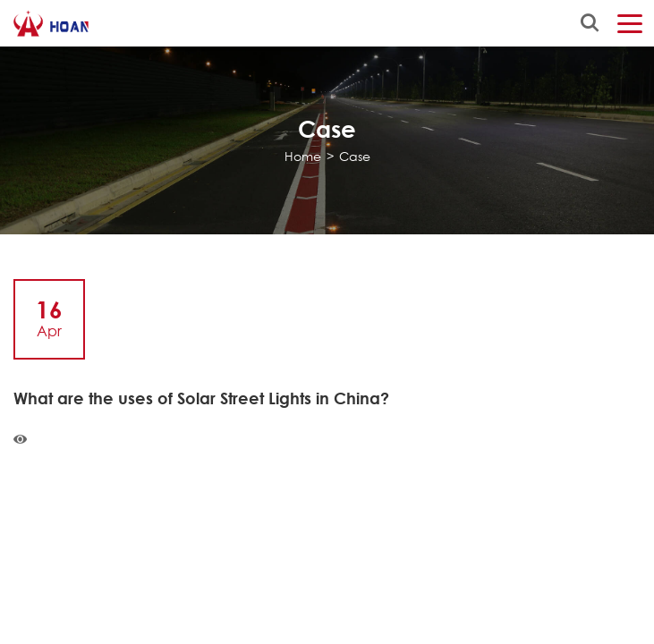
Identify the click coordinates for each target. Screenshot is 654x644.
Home (303, 156)
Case (355, 156)
